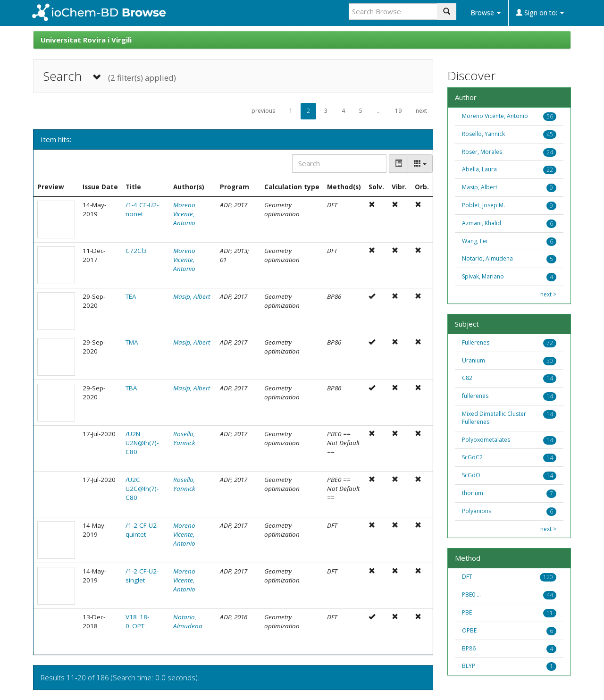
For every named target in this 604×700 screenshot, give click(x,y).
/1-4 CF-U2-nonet (142, 209)
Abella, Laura (479, 169)
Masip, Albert (192, 296)
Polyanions (477, 511)
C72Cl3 (136, 251)
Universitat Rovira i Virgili (86, 40)
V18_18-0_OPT (137, 621)
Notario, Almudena (188, 621)
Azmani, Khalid (482, 223)
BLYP (469, 666)
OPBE (469, 630)
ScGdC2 (472, 457)
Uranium (474, 360)
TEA (131, 296)
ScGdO (471, 475)
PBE (467, 612)
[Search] (339, 164)
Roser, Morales (482, 152)
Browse (486, 13)
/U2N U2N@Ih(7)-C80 (142, 443)
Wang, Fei (475, 241)
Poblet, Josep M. (483, 205)
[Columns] (420, 164)
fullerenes (475, 396)
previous (263, 111)
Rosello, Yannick (184, 438)
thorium (473, 493)
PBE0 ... (471, 595)
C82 (467, 378)
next (421, 111)
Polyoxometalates (486, 440)
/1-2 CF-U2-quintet (142, 530)
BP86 (469, 648)
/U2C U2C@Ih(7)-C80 (142, 489)
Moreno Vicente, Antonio (184, 214)
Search (109, 76)
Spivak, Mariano (483, 276)
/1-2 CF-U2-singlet (142, 576)
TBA (131, 388)
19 (398, 111)
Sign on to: (540, 13)
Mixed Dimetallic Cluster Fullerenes (494, 418)
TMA (132, 342)
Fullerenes (476, 342)
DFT (467, 577)
